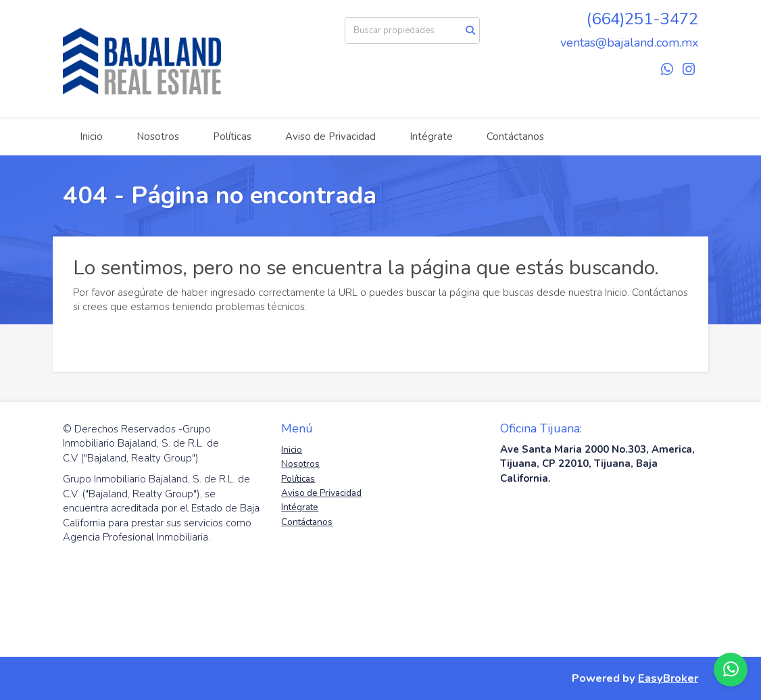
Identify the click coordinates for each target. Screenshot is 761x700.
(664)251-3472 (642, 19)
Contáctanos (515, 136)
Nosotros (158, 136)
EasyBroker (668, 678)
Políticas (232, 136)
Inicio (91, 136)
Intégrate (431, 136)
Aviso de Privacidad (330, 136)
